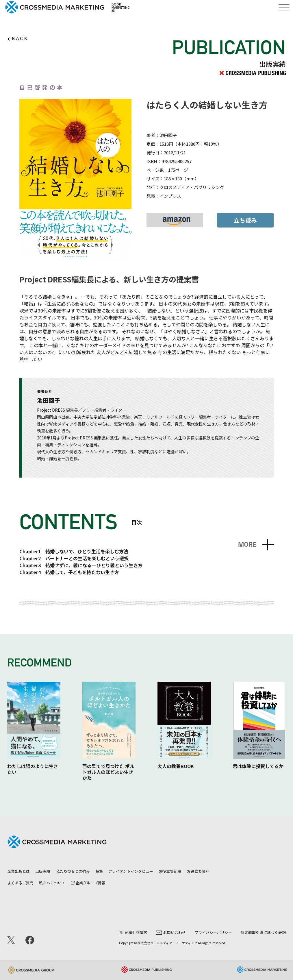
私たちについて (52, 883)
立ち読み (245, 220)
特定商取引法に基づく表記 (263, 932)
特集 (99, 871)
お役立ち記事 (170, 871)
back (20, 38)
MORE (247, 544)
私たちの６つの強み (73, 871)
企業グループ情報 (88, 883)
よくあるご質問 (20, 883)
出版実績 (43, 871)
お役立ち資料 (198, 871)
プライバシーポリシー (213, 932)
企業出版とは (18, 871)
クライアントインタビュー (131, 871)
